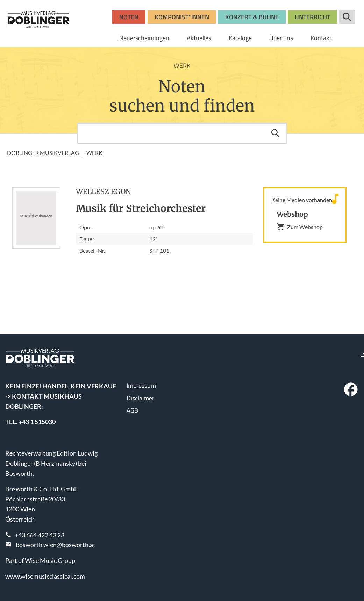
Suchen (276, 133)
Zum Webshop (300, 227)
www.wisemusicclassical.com (45, 576)
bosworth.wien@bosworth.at (56, 545)
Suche (347, 17)
